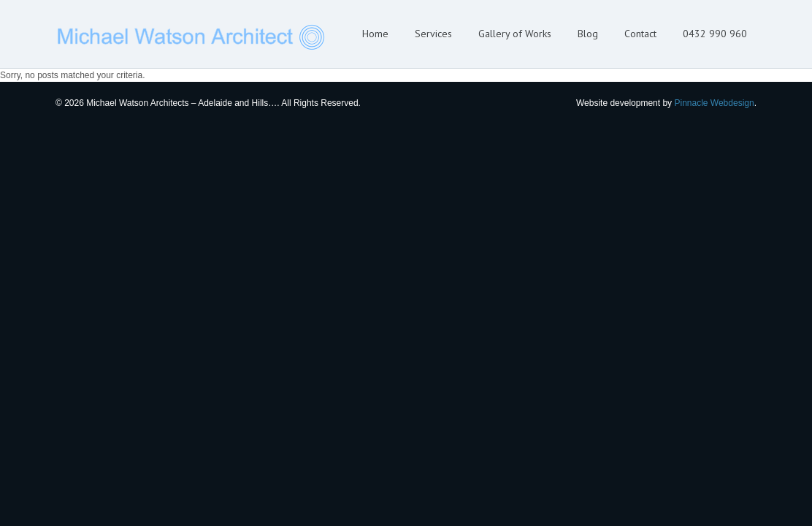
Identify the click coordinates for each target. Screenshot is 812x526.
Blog (588, 34)
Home (375, 34)
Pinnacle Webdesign (714, 103)
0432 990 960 (715, 34)
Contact (640, 34)
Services (433, 34)
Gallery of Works (515, 34)
